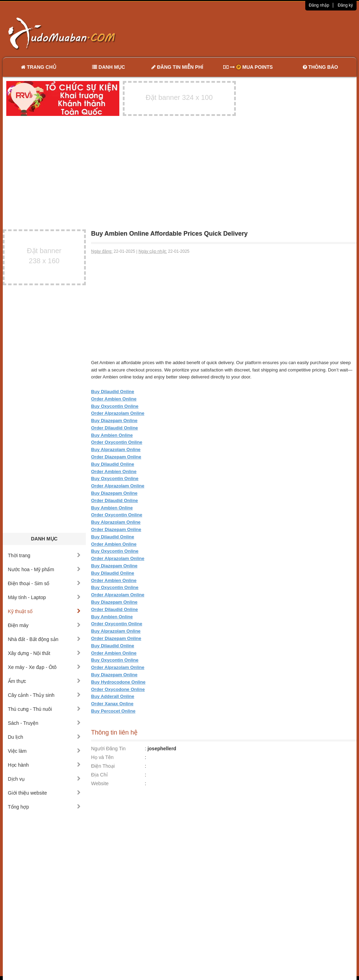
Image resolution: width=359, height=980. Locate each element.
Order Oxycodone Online (118, 689)
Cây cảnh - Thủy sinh (44, 695)
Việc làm (44, 751)
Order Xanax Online (112, 704)
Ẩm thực (44, 681)
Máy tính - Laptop (44, 597)
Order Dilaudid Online (114, 428)
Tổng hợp (44, 807)
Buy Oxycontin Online (115, 406)
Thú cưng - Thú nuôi (44, 709)
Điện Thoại (103, 766)
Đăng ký (345, 5)
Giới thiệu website (44, 793)
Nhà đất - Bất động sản (44, 639)
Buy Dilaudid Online (113, 392)
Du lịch (44, 737)
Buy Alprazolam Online (116, 450)
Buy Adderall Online (113, 696)
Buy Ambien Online (112, 435)
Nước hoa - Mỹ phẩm (44, 569)
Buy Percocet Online (113, 711)
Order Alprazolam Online (118, 413)
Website (100, 783)
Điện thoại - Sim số (44, 583)
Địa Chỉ (99, 775)
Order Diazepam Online (116, 457)
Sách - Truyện (44, 723)
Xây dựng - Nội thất (44, 653)
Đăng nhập (319, 5)
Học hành (44, 765)
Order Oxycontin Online (117, 442)
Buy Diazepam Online (114, 421)
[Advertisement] (253, 33)
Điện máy (44, 625)
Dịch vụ (44, 779)
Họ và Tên (102, 757)
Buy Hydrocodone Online (118, 682)
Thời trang (44, 555)
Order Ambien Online (114, 399)
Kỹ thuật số (44, 611)
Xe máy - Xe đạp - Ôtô (44, 667)
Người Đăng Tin (108, 749)
